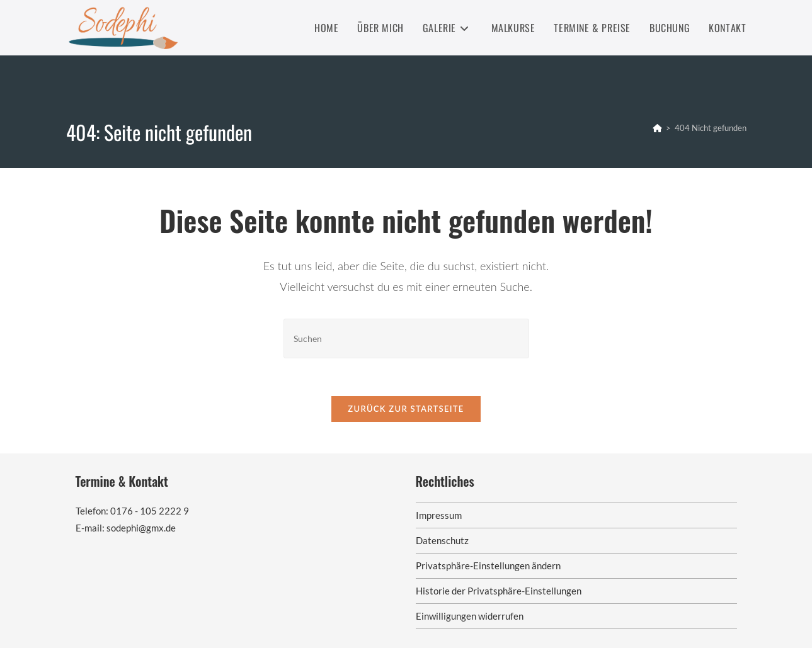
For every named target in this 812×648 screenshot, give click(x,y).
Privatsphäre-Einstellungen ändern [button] (488, 566)
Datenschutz (442, 540)
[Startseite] (657, 128)
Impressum (439, 515)
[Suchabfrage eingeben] (406, 338)
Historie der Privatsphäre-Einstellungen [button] (499, 591)
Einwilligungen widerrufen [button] (470, 616)
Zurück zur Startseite (406, 409)
